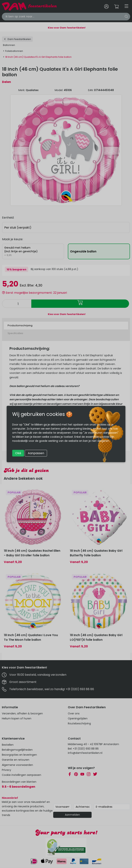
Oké (18, 453)
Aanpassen (36, 453)
